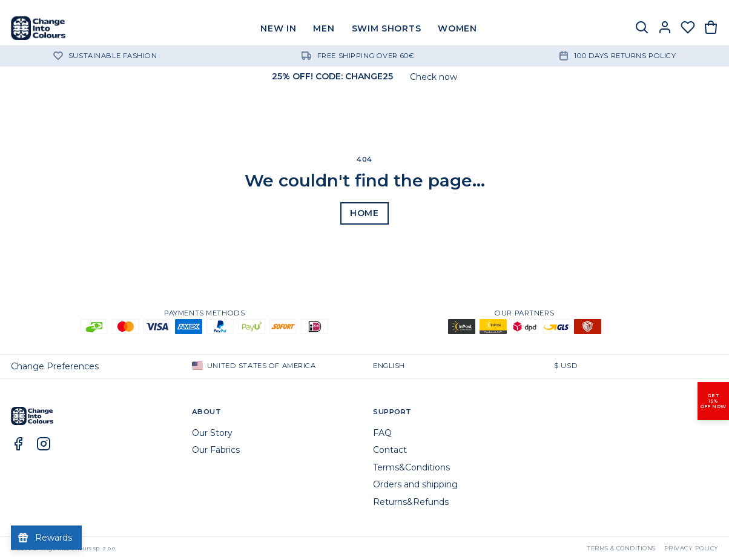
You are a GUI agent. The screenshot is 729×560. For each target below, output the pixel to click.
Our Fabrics (216, 450)
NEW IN (278, 28)
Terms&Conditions (411, 467)
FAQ (382, 433)
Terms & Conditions (622, 548)
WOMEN (457, 28)
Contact (390, 450)
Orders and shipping (415, 484)
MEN (324, 28)
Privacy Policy (691, 548)
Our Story (212, 433)
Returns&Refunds (411, 502)
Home (364, 213)
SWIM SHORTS (387, 28)
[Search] (642, 28)
